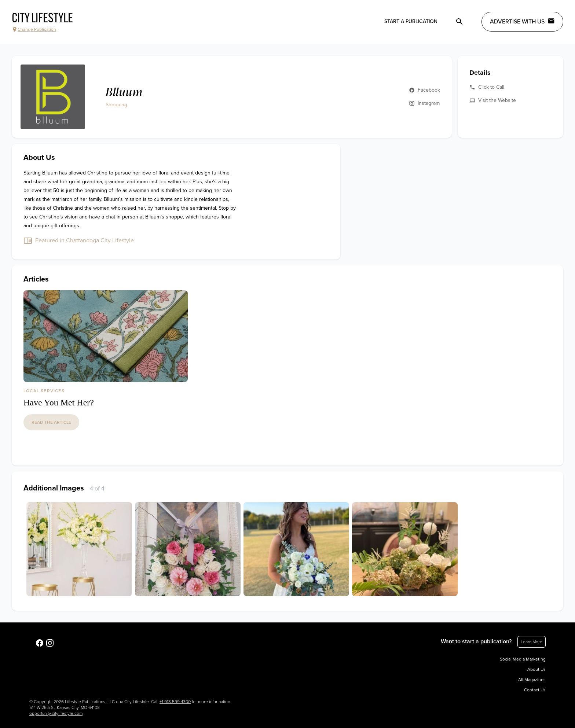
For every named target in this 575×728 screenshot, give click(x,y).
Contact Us (535, 690)
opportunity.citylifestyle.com (56, 713)
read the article (51, 422)
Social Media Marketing (523, 659)
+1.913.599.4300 (175, 702)
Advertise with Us (522, 21)
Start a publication (411, 21)
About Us (536, 669)
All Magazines (532, 680)
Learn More (532, 642)
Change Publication (34, 29)
